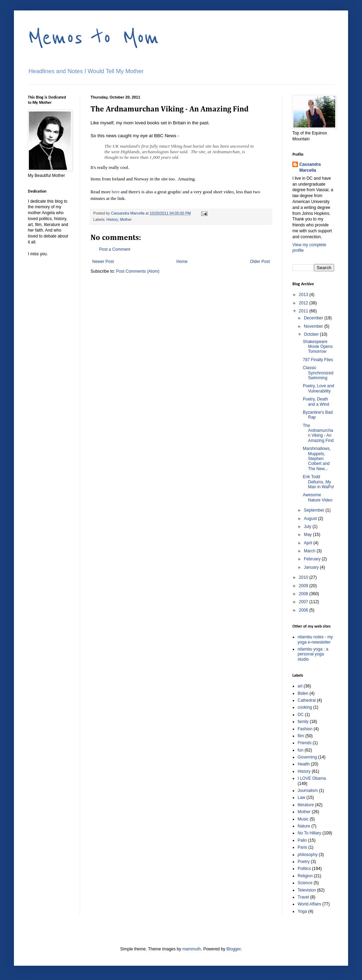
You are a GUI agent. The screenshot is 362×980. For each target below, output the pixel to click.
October (312, 334)
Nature (304, 826)
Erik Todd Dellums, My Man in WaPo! (318, 482)
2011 (304, 311)
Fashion (305, 729)
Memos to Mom (93, 37)
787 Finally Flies (318, 360)
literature (306, 805)
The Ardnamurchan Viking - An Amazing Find (318, 433)
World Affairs (309, 904)
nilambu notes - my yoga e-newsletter (315, 639)
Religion (305, 876)
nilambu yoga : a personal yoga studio (313, 654)
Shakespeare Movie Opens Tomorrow (318, 347)
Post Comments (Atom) (138, 271)
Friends (305, 743)
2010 (304, 577)
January (312, 567)
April (309, 543)
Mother (126, 219)
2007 (304, 602)
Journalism (308, 791)
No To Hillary (309, 833)
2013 (304, 295)
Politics (304, 869)
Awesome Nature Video (318, 497)
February (313, 559)
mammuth (192, 949)
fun (301, 750)
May (308, 535)
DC (301, 715)
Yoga (302, 911)
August (311, 519)
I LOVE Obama (312, 778)
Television (307, 890)
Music (303, 819)
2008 (304, 594)
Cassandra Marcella (310, 167)
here (116, 192)
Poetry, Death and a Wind (316, 402)
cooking (305, 707)
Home (182, 262)
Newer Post (103, 262)
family (303, 722)
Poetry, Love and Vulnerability (318, 388)
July (308, 527)
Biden (303, 693)
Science (305, 883)
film (301, 736)
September (315, 510)
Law (301, 798)
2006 (304, 610)
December (314, 318)
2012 (304, 303)
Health (304, 764)
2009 (304, 586)
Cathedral (307, 700)
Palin (302, 840)
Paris (302, 847)
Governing (307, 757)
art (300, 686)
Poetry (304, 862)
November (314, 326)
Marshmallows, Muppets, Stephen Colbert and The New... (317, 459)
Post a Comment (115, 249)
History (112, 219)
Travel (303, 897)
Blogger (234, 949)
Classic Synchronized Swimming (318, 373)
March (310, 551)
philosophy (308, 855)
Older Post (260, 262)
